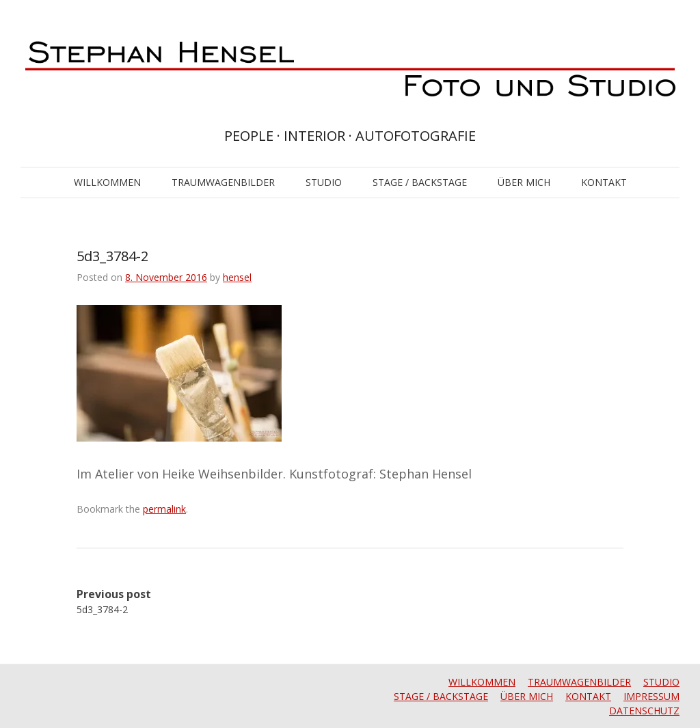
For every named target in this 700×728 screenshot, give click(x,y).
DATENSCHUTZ (644, 711)
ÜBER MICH (524, 182)
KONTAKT (604, 182)
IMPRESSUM (651, 696)
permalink (164, 509)
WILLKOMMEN (107, 182)
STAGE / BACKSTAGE (420, 182)
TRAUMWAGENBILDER (223, 182)
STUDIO (324, 182)
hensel (237, 277)
